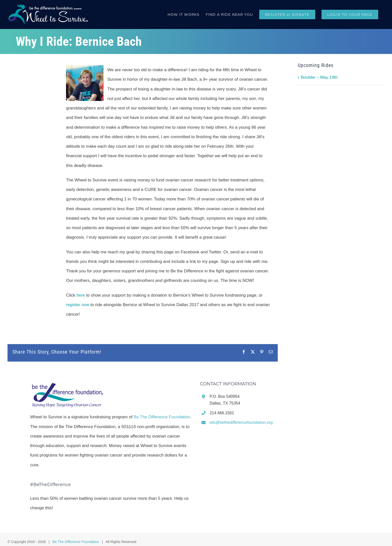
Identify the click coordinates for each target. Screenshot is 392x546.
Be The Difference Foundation (162, 417)
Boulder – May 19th (319, 77)
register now (78, 305)
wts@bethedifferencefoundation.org (241, 422)
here (81, 295)
